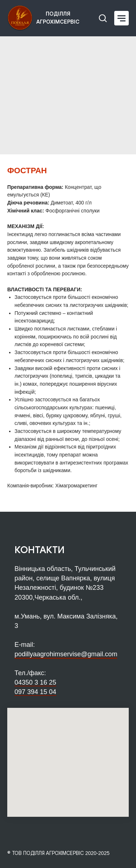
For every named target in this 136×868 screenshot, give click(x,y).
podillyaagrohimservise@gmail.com (66, 654)
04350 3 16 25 (35, 682)
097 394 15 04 (35, 692)
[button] (103, 18)
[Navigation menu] (121, 18)
